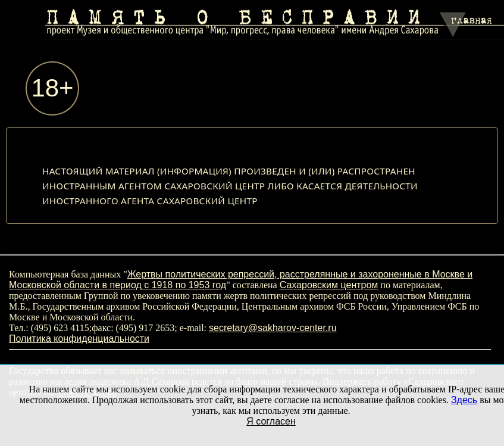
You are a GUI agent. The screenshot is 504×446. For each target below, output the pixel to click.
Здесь (464, 400)
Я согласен (271, 421)
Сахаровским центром (329, 285)
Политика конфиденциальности (79, 339)
